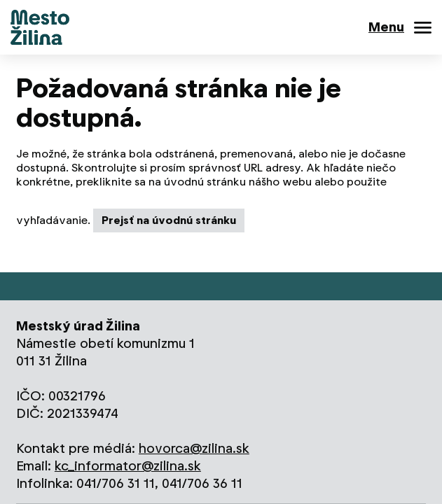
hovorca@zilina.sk (194, 448)
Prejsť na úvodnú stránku (169, 220)
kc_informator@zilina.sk (128, 466)
